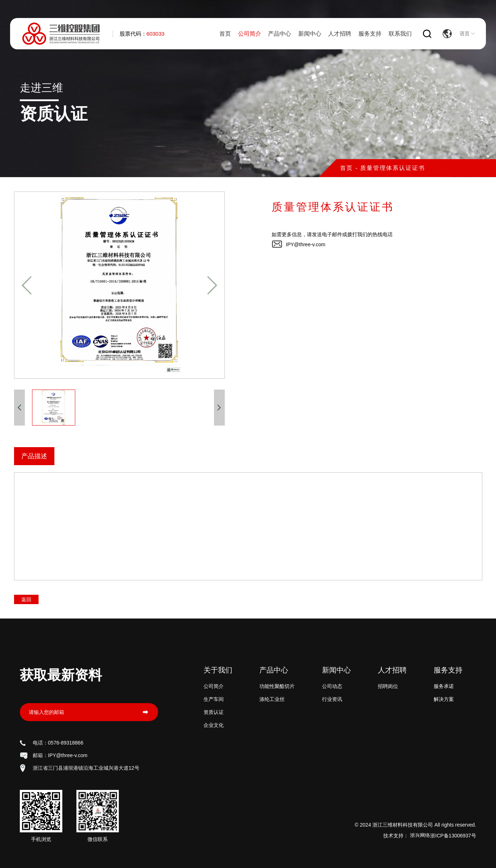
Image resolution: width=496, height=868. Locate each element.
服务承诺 (444, 686)
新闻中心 (310, 34)
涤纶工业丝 (272, 699)
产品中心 (280, 34)
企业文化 (214, 725)
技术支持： (407, 836)
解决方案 (444, 699)
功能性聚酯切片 (277, 686)
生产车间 (214, 699)
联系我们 (400, 34)
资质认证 (214, 712)
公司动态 (332, 686)
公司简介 (250, 34)
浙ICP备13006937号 (453, 836)
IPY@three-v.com (306, 244)
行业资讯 (332, 699)
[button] (27, 285)
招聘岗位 (388, 686)
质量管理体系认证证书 (393, 168)
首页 (225, 34)
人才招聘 (340, 34)
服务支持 (370, 34)
